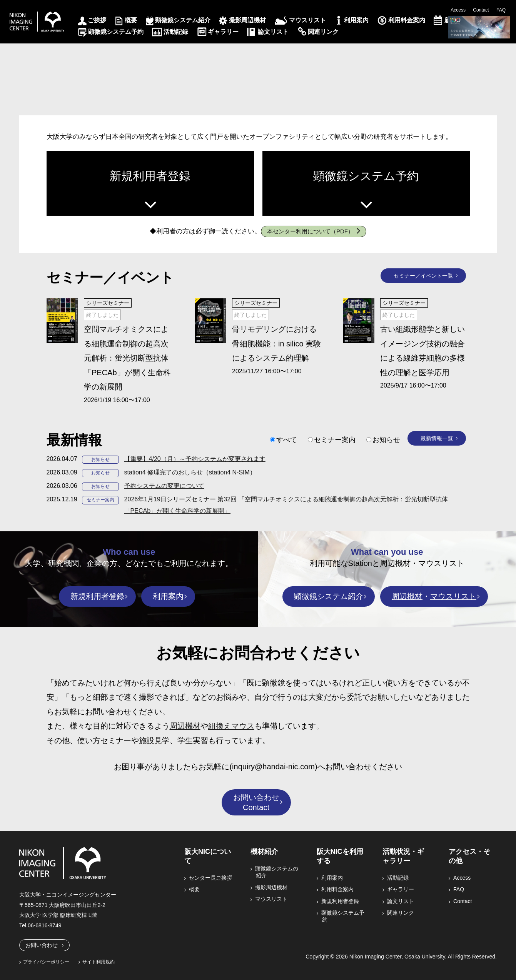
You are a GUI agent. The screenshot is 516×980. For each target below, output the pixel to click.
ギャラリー (223, 32)
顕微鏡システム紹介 (183, 20)
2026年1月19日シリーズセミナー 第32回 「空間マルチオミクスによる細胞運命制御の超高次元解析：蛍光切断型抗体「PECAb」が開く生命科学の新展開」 (286, 505)
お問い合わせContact (256, 802)
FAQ (501, 10)
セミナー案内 (335, 440)
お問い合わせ (42, 945)
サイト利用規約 (99, 962)
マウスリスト (307, 20)
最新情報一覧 (437, 438)
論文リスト (273, 32)
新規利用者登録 (150, 176)
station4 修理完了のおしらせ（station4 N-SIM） (190, 472)
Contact (481, 10)
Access (458, 10)
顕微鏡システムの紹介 (277, 872)
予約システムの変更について (164, 486)
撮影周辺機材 (247, 20)
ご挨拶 (97, 20)
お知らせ (386, 440)
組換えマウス (231, 726)
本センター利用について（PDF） (310, 231)
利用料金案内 (407, 20)
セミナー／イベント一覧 (423, 276)
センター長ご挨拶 (211, 878)
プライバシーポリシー (46, 962)
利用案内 (356, 20)
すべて (287, 440)
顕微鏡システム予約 (116, 32)
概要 (131, 20)
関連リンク (323, 32)
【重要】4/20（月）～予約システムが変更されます (195, 459)
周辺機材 (407, 596)
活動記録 (176, 32)
